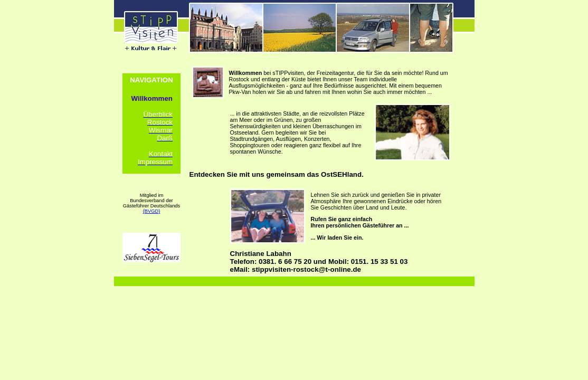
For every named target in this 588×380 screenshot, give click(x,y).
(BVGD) (152, 211)
